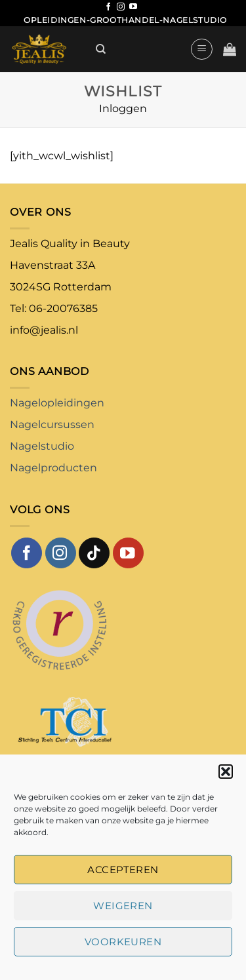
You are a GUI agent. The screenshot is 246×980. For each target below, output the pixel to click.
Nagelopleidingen (57, 403)
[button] (226, 772)
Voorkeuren (123, 942)
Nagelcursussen (52, 424)
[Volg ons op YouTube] (133, 7)
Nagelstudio (42, 446)
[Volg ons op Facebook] (108, 7)
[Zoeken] (101, 49)
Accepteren (123, 870)
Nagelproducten (53, 468)
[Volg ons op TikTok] (94, 553)
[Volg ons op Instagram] (121, 7)
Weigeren (123, 906)
